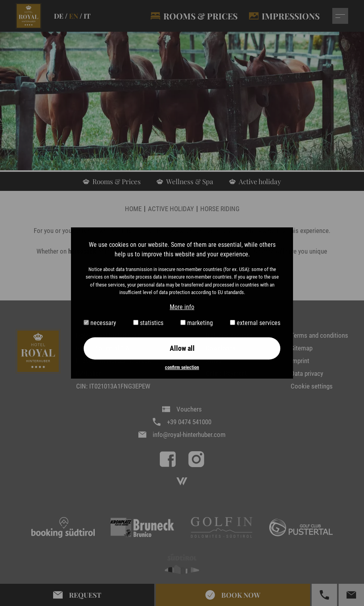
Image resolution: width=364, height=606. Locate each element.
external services (255, 323)
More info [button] (182, 307)
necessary (100, 323)
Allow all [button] (182, 348)
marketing (197, 323)
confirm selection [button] (182, 367)
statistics (148, 323)
